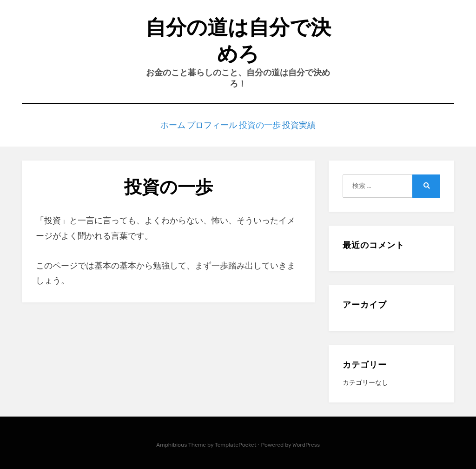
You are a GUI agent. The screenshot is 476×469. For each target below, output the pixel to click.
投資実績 (308, 124)
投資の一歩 (262, 124)
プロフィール (210, 124)
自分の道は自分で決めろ (238, 40)
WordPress (306, 443)
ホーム (165, 124)
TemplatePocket (236, 443)
